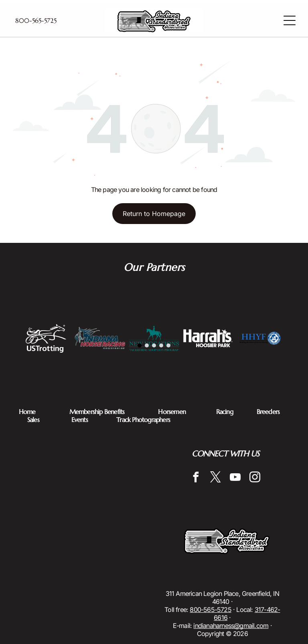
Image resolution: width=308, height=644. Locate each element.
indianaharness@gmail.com (231, 626)
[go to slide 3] (154, 345)
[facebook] (196, 478)
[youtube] (235, 478)
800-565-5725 (210, 610)
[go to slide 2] (147, 345)
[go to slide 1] (140, 345)
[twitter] (216, 478)
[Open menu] (290, 20)
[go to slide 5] (168, 345)
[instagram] (255, 478)
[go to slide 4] (161, 345)
